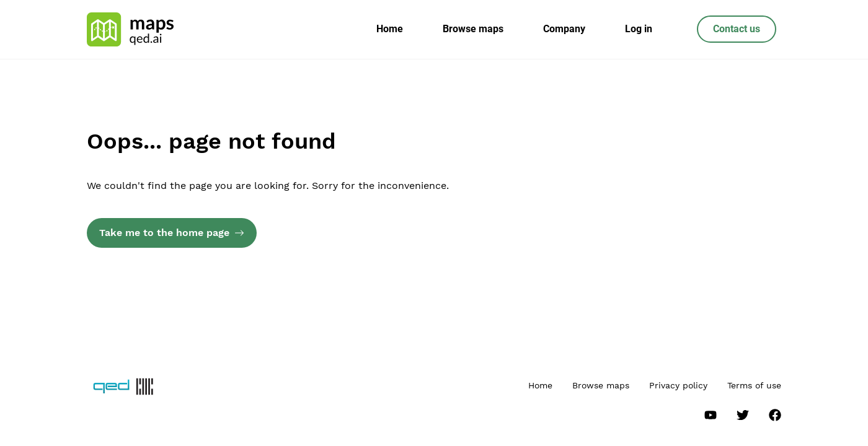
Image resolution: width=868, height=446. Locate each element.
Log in (639, 29)
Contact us (737, 29)
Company (564, 29)
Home (390, 29)
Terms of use (754, 385)
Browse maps (473, 29)
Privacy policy (678, 385)
